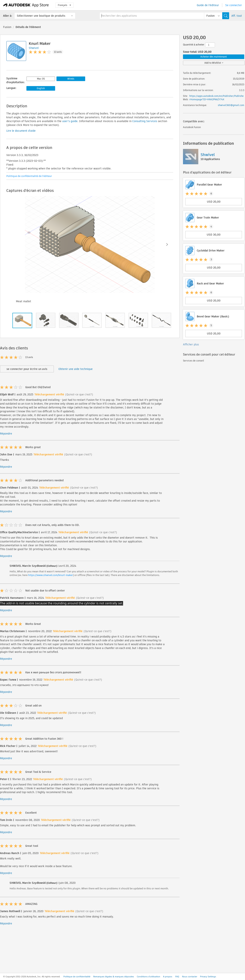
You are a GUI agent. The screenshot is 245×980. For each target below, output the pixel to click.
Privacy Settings (208, 977)
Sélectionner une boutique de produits (41, 16)
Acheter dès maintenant (214, 57)
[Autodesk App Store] (26, 5)
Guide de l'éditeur (208, 5)
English (41, 88)
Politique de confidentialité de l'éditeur (29, 176)
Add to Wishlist (214, 63)
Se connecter (234, 5)
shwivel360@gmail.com (231, 105)
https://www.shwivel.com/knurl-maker (51, 575)
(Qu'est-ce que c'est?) (79, 394)
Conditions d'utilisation (149, 977)
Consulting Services (145, 121)
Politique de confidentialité (77, 977)
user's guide (70, 121)
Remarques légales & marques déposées (114, 977)
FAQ (177, 977)
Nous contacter (190, 977)
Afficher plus (191, 344)
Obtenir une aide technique (76, 369)
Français (64, 5)
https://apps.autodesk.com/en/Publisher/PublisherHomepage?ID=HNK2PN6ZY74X (216, 98)
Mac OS (41, 79)
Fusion (7, 27)
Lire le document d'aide (21, 131)
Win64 (71, 79)
